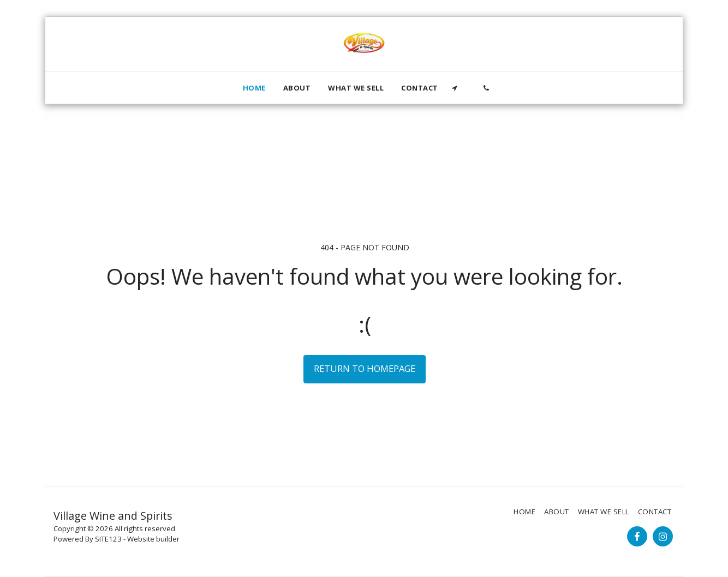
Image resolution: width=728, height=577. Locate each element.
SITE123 (108, 539)
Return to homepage (365, 368)
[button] (455, 88)
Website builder (153, 539)
